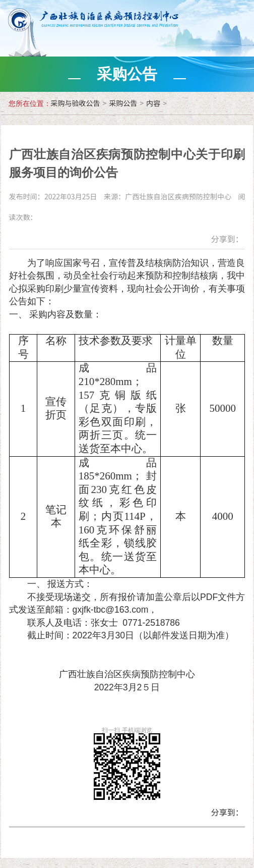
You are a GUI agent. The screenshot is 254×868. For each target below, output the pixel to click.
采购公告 (123, 103)
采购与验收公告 (76, 103)
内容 (153, 103)
